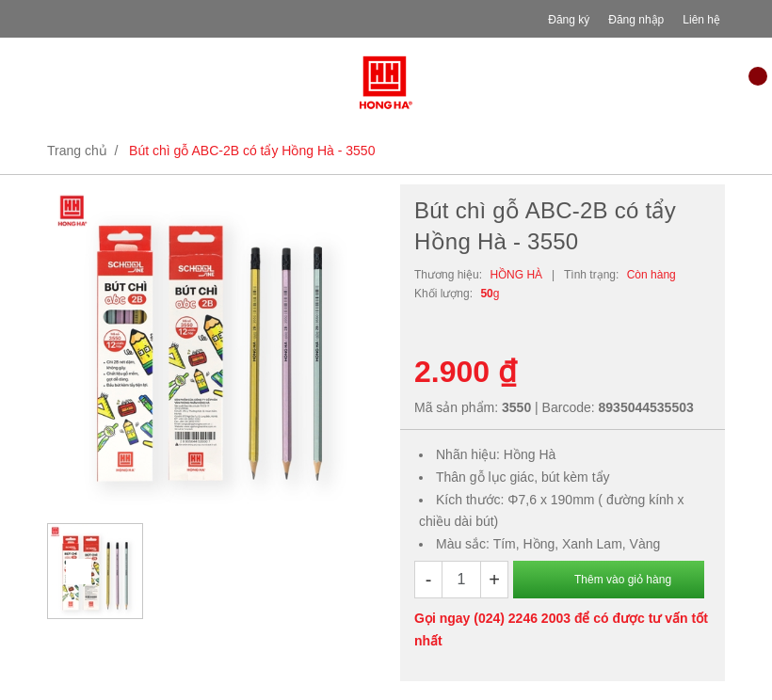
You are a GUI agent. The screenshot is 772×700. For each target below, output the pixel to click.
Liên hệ (701, 20)
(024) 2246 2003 (522, 618)
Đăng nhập (636, 20)
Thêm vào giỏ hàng (623, 580)
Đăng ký (569, 20)
